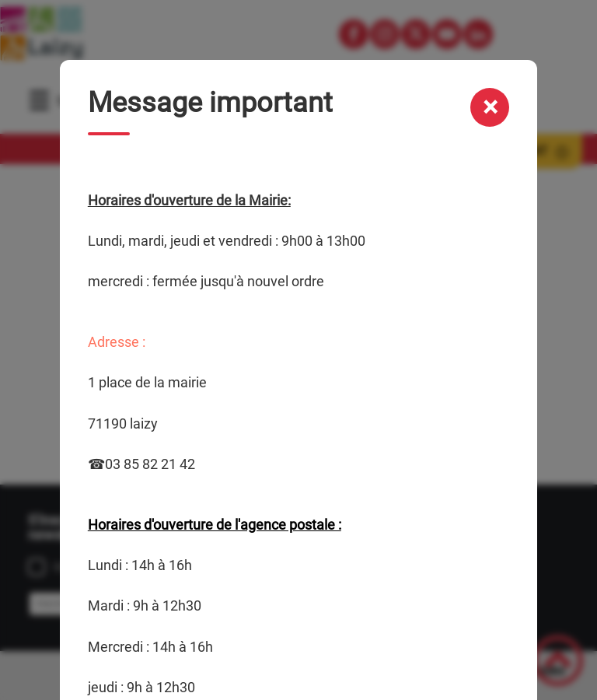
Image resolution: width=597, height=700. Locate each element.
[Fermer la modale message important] (490, 107)
